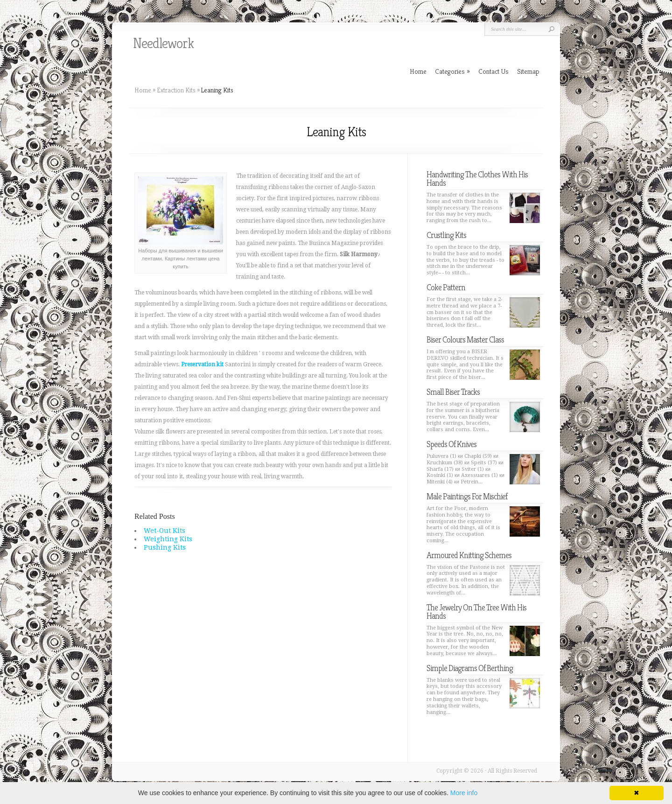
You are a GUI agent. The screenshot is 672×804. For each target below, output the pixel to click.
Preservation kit (202, 364)
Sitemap (528, 71)
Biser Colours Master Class (465, 339)
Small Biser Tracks (453, 392)
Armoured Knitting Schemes (469, 555)
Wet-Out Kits (164, 531)
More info (464, 793)
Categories (452, 71)
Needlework (163, 43)
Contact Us (493, 71)
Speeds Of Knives (451, 444)
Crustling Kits (446, 235)
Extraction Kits (176, 90)
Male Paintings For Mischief (467, 496)
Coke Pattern (446, 287)
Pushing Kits (165, 547)
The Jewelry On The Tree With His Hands (476, 612)
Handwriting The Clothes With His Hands (477, 178)
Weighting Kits (168, 539)
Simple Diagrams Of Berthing (470, 668)
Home (143, 90)
